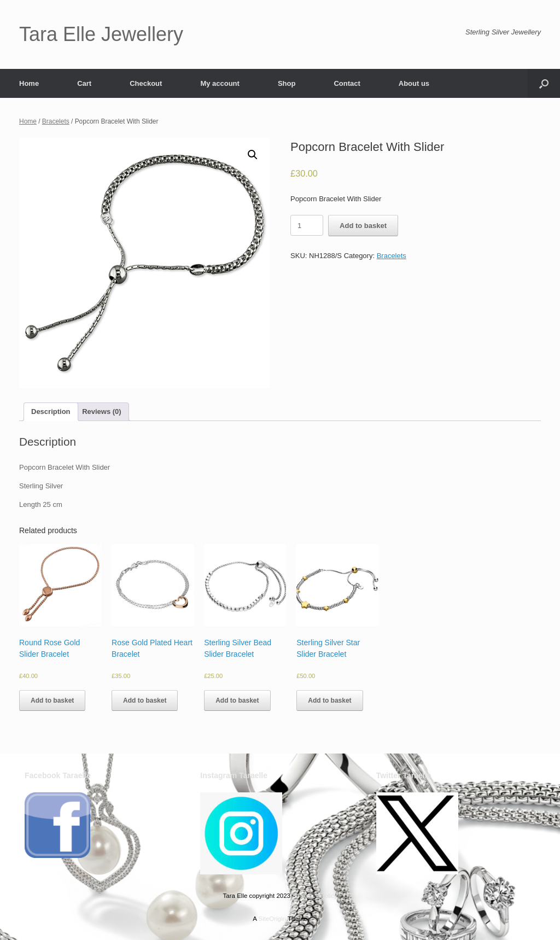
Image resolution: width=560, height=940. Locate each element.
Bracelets (56, 121)
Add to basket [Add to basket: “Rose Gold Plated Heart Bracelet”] (145, 700)
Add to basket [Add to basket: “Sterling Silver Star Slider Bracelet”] (329, 700)
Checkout (146, 83)
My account (220, 83)
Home (29, 83)
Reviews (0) (102, 411)
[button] (544, 83)
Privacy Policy (318, 896)
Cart (84, 83)
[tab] (51, 412)
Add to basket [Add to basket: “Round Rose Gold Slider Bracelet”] (52, 700)
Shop (287, 83)
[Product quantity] (307, 225)
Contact (347, 83)
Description (51, 411)
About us (414, 83)
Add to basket (363, 226)
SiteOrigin (272, 919)
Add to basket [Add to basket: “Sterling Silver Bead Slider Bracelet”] (237, 700)
